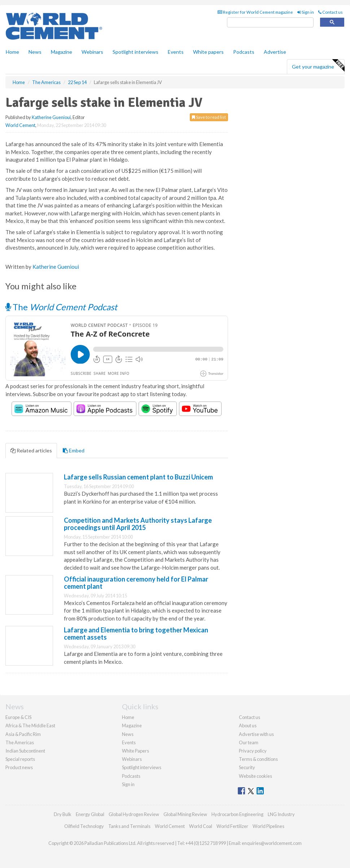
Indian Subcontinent (25, 751)
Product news (19, 767)
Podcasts (244, 52)
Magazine (62, 52)
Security (247, 767)
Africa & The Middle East (30, 725)
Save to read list (209, 117)
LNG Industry (281, 814)
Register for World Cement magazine (255, 12)
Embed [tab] (74, 450)
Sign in (306, 12)
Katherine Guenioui (51, 117)
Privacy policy (253, 751)
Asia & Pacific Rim (23, 734)
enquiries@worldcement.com (272, 843)
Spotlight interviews (135, 52)
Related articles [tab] (31, 450)
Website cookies (255, 776)
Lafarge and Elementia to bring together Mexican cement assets (136, 634)
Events (176, 52)
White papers (208, 52)
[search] (270, 23)
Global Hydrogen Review (134, 814)
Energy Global (90, 814)
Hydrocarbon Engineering (237, 814)
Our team (249, 742)
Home (12, 52)
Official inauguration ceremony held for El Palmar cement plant (136, 583)
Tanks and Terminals (129, 826)
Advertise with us (256, 734)
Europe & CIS (18, 717)
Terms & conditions (258, 759)
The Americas (20, 742)
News (128, 734)
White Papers (135, 751)
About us (248, 725)
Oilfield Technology (84, 826)
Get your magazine (318, 66)
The (61, 307)
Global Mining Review (185, 814)
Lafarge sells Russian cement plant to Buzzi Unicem (138, 477)
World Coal (201, 826)
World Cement (20, 125)
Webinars (92, 52)
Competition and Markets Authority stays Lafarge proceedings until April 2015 (138, 524)
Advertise (275, 52)
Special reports (20, 759)
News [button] (35, 52)
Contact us (331, 12)
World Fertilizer (232, 826)
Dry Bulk (63, 814)
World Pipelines (268, 826)
